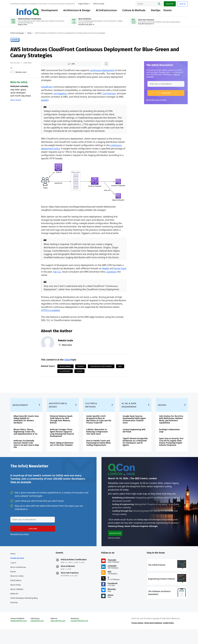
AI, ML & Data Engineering (129, 413)
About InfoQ (15, 596)
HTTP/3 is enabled (50, 313)
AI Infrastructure (102, 11)
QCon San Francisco (70, 584)
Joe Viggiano (60, 96)
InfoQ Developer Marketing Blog (24, 609)
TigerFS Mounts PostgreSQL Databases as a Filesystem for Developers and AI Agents (135, 449)
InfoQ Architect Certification (74, 570)
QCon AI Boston (68, 577)
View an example (21, 491)
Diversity (14, 613)
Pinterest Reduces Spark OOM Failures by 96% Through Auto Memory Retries (61, 427)
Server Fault (120, 271)
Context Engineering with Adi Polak (134, 438)
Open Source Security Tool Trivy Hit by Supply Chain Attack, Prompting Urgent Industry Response (171, 449)
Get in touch (16, 102)
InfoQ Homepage (17, 35)
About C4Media (17, 600)
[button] (166, 95)
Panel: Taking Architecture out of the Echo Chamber (62, 452)
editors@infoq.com (58, 634)
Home (13, 564)
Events (164, 11)
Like (48, 66)
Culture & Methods (130, 11)
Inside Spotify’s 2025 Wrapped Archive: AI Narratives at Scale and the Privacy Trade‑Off (99, 427)
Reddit (106, 271)
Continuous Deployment (101, 369)
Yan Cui (57, 274)
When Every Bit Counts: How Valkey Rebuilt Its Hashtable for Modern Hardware (26, 427)
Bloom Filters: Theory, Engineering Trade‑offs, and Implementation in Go (26, 439)
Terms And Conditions (153, 636)
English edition (83, 3)
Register (170, 3)
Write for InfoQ (17, 587)
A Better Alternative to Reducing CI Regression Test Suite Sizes (97, 439)
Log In (13, 573)
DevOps (152, 11)
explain (45, 103)
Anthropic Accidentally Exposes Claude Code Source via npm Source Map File (26, 452)
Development (46, 11)
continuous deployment (102, 73)
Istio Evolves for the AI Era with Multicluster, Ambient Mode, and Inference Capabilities (171, 427)
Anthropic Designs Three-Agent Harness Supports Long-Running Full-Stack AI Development (62, 440)
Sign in (182, 3)
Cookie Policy (169, 636)
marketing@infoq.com (79, 634)
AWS (120, 369)
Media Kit (14, 604)
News (29, 35)
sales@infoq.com (37, 634)
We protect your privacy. (156, 102)
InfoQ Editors (16, 591)
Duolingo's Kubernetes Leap (169, 438)
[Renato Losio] (12, 74)
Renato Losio (21, 74)
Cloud (15, 42)
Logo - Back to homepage (22, 10)
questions (112, 274)
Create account (17, 569)
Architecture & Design (73, 11)
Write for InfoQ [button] (99, 3)
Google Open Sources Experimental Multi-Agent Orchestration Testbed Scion (134, 427)
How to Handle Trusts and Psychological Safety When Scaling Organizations (99, 450)
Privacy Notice (137, 636)
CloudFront (47, 90)
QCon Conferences (18, 578)
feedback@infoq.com (19, 634)
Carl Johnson (109, 96)
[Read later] (57, 66)
